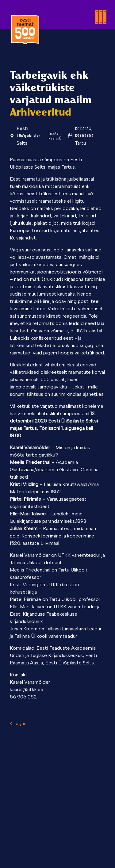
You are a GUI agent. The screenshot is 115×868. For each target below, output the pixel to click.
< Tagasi (19, 723)
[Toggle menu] (82, 10)
